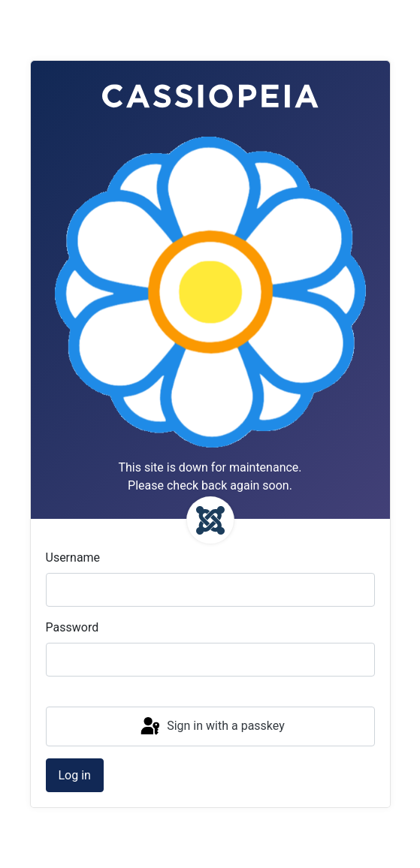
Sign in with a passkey (212, 727)
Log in (75, 775)
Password (73, 627)
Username (73, 558)
